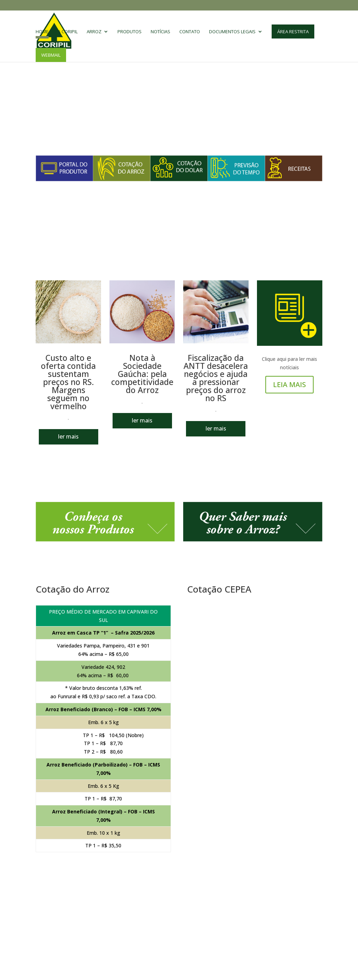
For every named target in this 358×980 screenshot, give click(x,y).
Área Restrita (293, 31)
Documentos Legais (232, 32)
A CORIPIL (68, 32)
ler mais (68, 436)
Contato (190, 32)
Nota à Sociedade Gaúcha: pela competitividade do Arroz (142, 374)
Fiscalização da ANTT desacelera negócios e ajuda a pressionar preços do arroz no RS (216, 378)
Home (42, 32)
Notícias (160, 32)
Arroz (94, 32)
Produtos (130, 32)
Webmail (51, 55)
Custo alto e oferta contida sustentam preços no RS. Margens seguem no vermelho (68, 382)
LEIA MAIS (289, 384)
